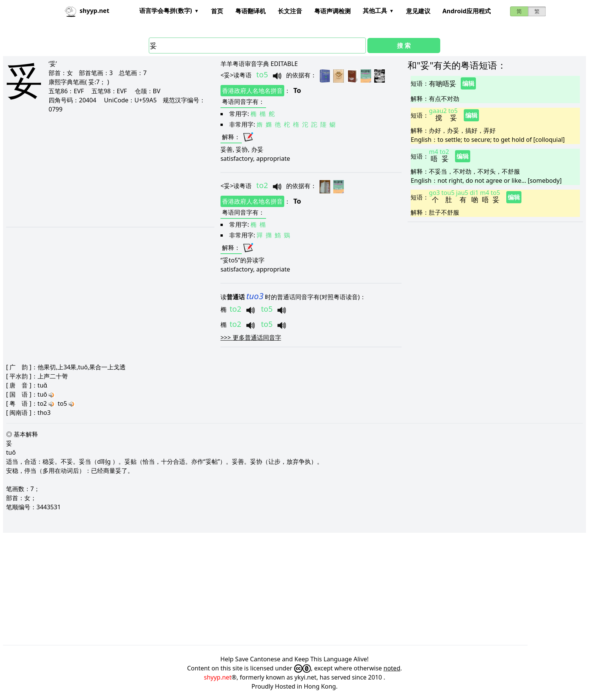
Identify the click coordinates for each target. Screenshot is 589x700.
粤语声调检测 (332, 11)
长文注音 (290, 11)
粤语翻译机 (250, 11)
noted (392, 668)
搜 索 (404, 46)
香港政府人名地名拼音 (252, 91)
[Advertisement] (103, 170)
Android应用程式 (467, 11)
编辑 (468, 83)
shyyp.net (218, 677)
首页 (217, 11)
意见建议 (418, 11)
